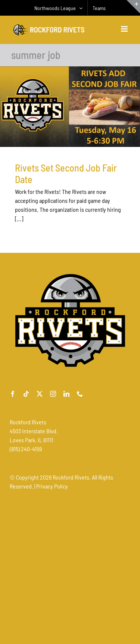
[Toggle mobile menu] (125, 29)
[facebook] (13, 394)
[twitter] (40, 394)
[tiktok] (26, 394)
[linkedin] (66, 394)
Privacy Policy (52, 486)
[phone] (80, 394)
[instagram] (53, 394)
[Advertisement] (70, 567)
